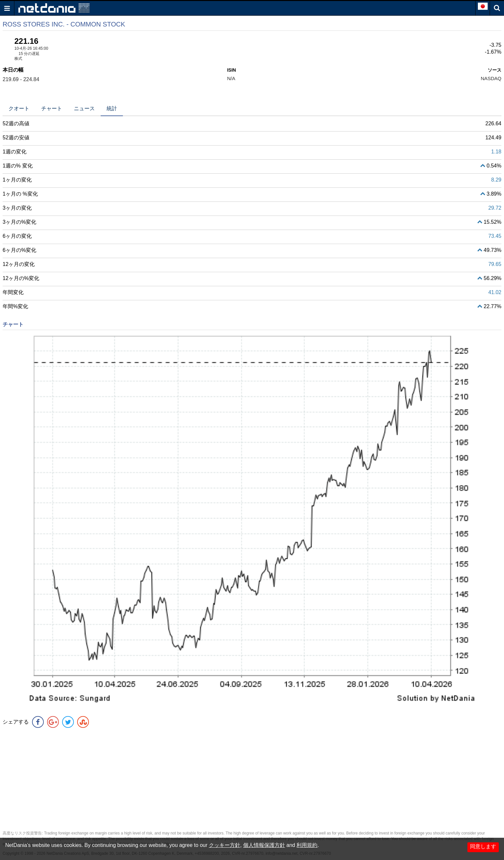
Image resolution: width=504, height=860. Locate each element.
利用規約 (307, 845)
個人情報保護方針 (264, 845)
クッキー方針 (225, 845)
